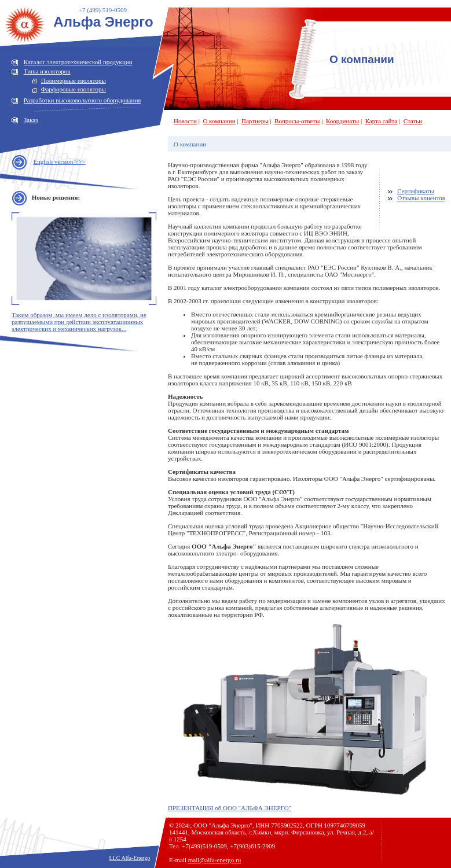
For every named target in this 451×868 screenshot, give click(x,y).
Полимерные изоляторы (74, 80)
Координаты (342, 121)
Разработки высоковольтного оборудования (82, 100)
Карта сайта (382, 121)
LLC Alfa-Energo (130, 858)
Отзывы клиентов (421, 198)
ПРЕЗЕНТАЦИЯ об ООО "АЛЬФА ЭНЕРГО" (230, 808)
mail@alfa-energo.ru (214, 860)
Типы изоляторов (47, 71)
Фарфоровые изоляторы (74, 89)
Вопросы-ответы (297, 121)
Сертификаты (415, 191)
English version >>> (60, 161)
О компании (219, 121)
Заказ (31, 120)
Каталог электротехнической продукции (78, 62)
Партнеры (255, 121)
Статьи (413, 121)
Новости (185, 121)
